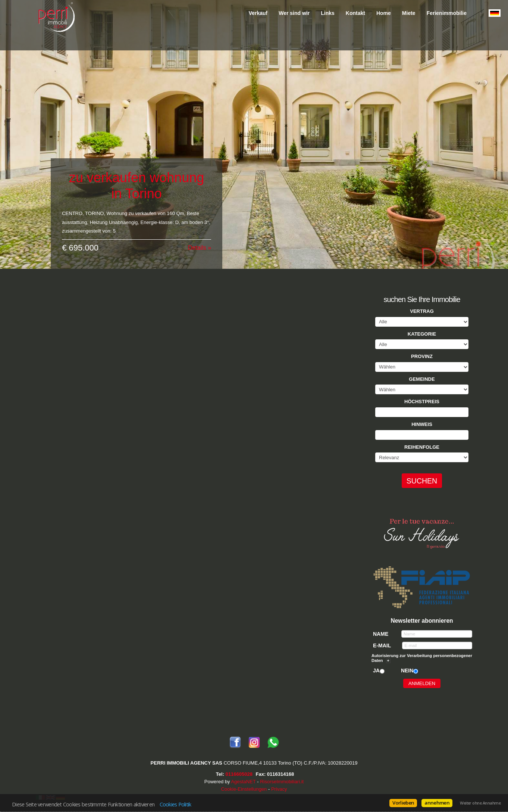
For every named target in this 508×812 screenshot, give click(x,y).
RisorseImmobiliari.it (282, 782)
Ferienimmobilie (447, 13)
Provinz (422, 356)
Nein (407, 671)
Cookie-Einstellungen (244, 789)
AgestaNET (243, 782)
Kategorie (422, 334)
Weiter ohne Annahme (480, 803)
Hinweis (422, 424)
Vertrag (422, 311)
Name (381, 634)
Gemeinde (422, 379)
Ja (376, 671)
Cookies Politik (175, 804)
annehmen (437, 803)
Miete (409, 13)
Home (384, 13)
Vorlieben (403, 803)
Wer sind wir (294, 13)
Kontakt (355, 13)
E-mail (382, 645)
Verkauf (258, 13)
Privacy (279, 789)
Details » (200, 242)
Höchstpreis (422, 402)
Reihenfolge (422, 447)
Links (328, 13)
